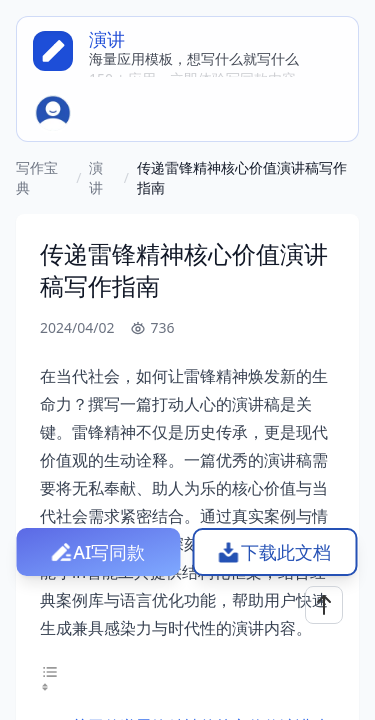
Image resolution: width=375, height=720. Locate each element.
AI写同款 (109, 552)
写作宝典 (37, 177)
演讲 (96, 177)
